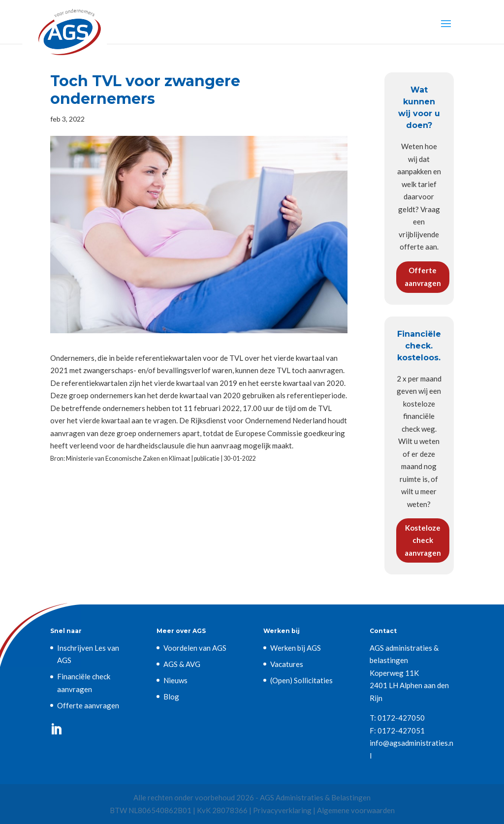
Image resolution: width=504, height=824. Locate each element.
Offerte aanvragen (423, 277)
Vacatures (287, 664)
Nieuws (175, 680)
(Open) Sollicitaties (301, 680)
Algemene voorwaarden (356, 810)
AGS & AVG (182, 664)
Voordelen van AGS (195, 648)
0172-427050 (401, 718)
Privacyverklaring (282, 810)
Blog (171, 697)
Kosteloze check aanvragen (423, 540)
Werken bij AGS (296, 648)
